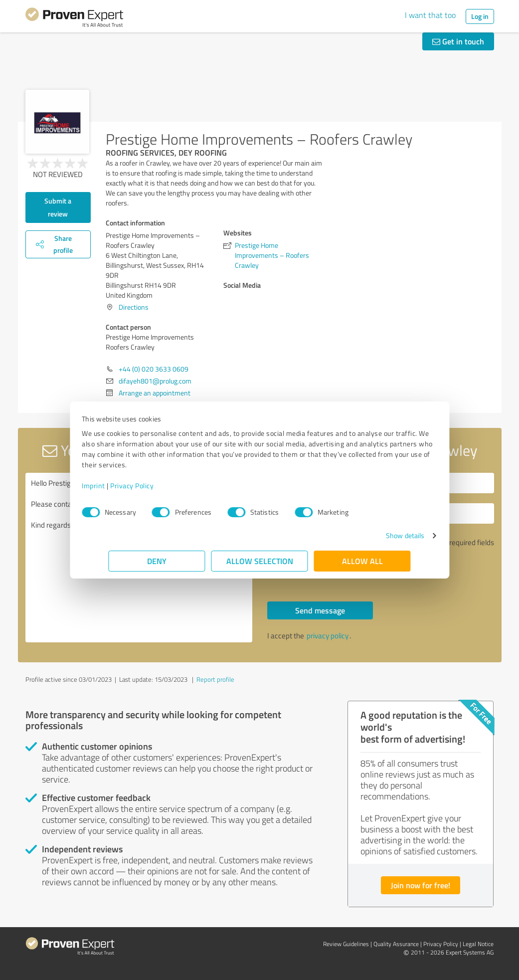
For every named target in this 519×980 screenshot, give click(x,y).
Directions (134, 307)
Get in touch (458, 41)
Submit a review (58, 207)
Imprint (120, 486)
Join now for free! (421, 885)
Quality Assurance (396, 944)
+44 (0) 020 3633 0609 (154, 369)
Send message (320, 610)
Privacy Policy (159, 486)
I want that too (430, 15)
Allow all (362, 561)
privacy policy (328, 636)
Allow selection (260, 561)
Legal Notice (478, 944)
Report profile (215, 679)
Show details (378, 535)
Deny (157, 561)
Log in (480, 16)
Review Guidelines (346, 944)
